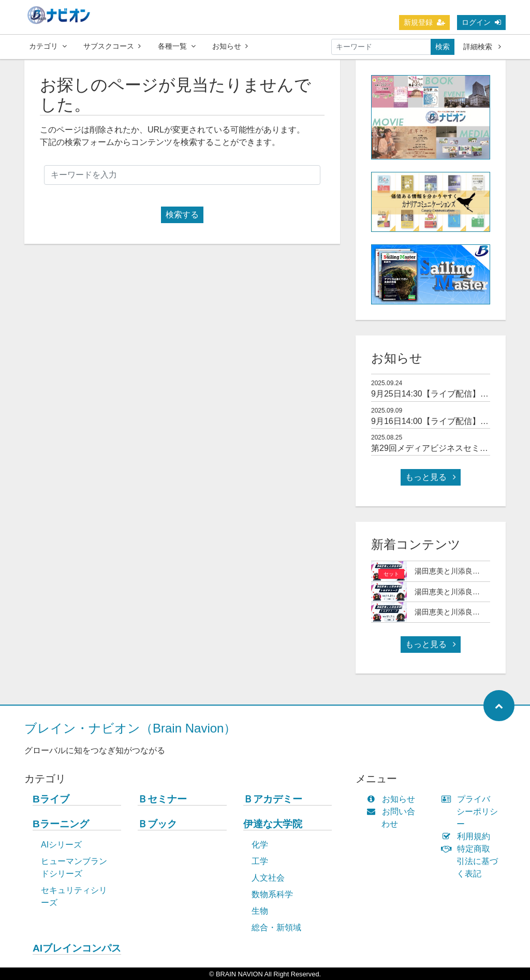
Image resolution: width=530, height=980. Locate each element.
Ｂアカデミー (273, 799)
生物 (260, 911)
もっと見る (431, 477)
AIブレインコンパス (77, 948)
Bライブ (51, 799)
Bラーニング (61, 824)
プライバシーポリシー (472, 811)
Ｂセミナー (162, 799)
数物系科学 (272, 894)
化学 (260, 845)
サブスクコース (112, 46)
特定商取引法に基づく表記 (472, 861)
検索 (443, 47)
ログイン (481, 22)
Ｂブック (157, 824)
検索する (182, 215)
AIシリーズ (61, 845)
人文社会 (268, 878)
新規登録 (424, 22)
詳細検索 (482, 47)
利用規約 (468, 836)
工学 (260, 861)
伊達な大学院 (273, 824)
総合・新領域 (276, 927)
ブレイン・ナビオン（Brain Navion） (130, 728)
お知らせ (230, 46)
